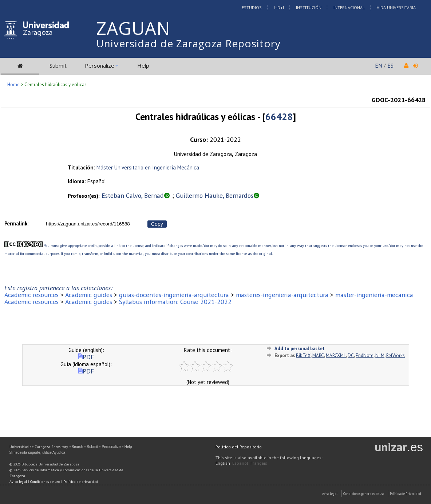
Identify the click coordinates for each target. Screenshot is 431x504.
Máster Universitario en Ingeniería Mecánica (148, 167)
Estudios (252, 7)
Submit (58, 65)
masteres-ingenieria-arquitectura (282, 295)
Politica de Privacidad (406, 494)
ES (390, 65)
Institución (309, 7)
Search (78, 447)
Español (240, 463)
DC (351, 355)
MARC (318, 355)
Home (13, 85)
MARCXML (336, 355)
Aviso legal (18, 482)
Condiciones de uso (45, 482)
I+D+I (279, 7)
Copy (157, 224)
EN (379, 65)
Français (259, 463)
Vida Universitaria (396, 7)
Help (143, 65)
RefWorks (396, 355)
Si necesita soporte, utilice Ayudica (37, 453)
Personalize (100, 65)
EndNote (365, 355)
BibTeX (303, 355)
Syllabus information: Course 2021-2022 (175, 302)
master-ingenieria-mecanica (374, 295)
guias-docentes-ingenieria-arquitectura (174, 295)
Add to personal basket (300, 349)
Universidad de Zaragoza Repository (188, 43)
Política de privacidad (81, 482)
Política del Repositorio (239, 447)
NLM (380, 355)
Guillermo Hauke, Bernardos (215, 195)
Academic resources (31, 295)
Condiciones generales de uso (364, 494)
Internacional (349, 7)
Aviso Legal (330, 494)
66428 (279, 117)
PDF (86, 357)
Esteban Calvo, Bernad (133, 195)
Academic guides (89, 295)
